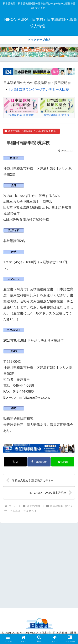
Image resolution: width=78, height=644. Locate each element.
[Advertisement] (39, 565)
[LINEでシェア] (63, 462)
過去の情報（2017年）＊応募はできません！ (32, 131)
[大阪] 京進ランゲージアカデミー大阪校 (39, 89)
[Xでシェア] (15, 462)
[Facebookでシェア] (39, 462)
